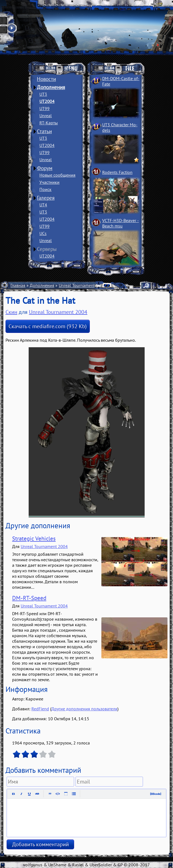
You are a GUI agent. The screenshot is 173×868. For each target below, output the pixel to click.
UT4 (43, 205)
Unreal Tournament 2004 (82, 285)
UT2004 (47, 101)
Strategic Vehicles (34, 539)
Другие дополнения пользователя (84, 709)
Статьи (44, 131)
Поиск (45, 189)
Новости (46, 79)
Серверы (47, 249)
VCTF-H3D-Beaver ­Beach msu (121, 223)
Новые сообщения (57, 175)
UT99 (44, 108)
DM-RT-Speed (29, 598)
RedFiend (40, 709)
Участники (49, 182)
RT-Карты (49, 123)
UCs (43, 233)
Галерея (46, 198)
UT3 (43, 94)
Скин (11, 312)
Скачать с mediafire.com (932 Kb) (48, 326)
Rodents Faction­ (117, 172)
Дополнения (51, 87)
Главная (18, 285)
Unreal (46, 116)
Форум (45, 168)
